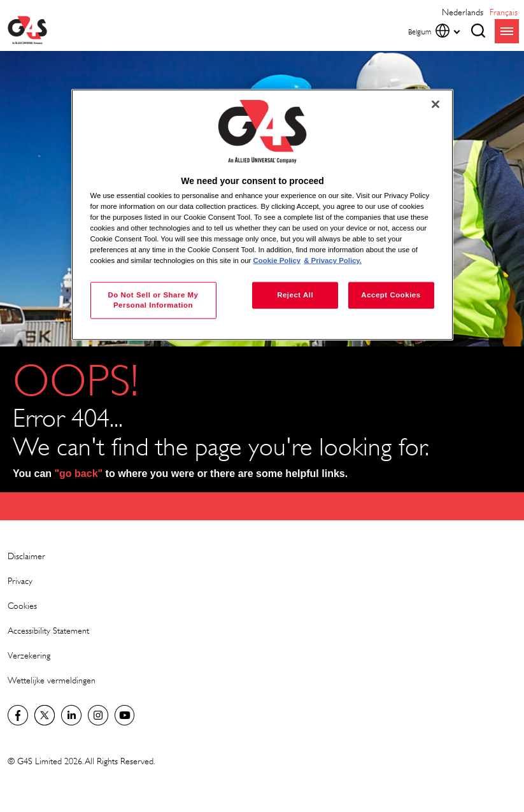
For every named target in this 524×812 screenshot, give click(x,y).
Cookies (22, 605)
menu (507, 31)
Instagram (98, 715)
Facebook (18, 715)
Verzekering (29, 655)
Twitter (45, 715)
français (504, 12)
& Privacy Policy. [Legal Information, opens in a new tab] (333, 260)
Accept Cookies (391, 295)
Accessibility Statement (48, 630)
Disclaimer (26, 556)
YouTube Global (125, 715)
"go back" (79, 474)
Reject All (295, 295)
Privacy (20, 581)
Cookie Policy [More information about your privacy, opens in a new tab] (277, 260)
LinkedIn (71, 715)
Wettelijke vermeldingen (52, 680)
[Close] (435, 104)
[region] (262, 215)
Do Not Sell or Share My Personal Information (153, 300)
